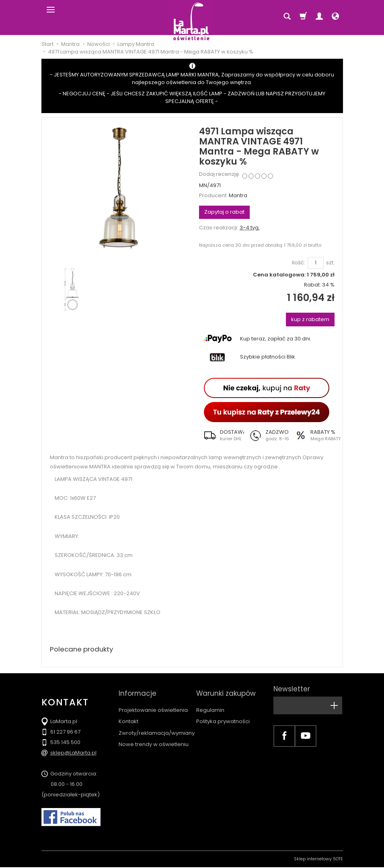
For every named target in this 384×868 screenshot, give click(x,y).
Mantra (238, 195)
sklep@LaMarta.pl (73, 754)
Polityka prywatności (223, 714)
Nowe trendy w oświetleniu (154, 737)
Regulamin (210, 703)
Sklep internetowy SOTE (318, 860)
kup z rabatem (310, 319)
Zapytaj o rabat (224, 212)
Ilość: (299, 263)
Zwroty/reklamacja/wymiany (157, 726)
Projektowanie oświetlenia (153, 703)
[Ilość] (316, 263)
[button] (222, 435)
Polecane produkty (84, 650)
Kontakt (128, 714)
